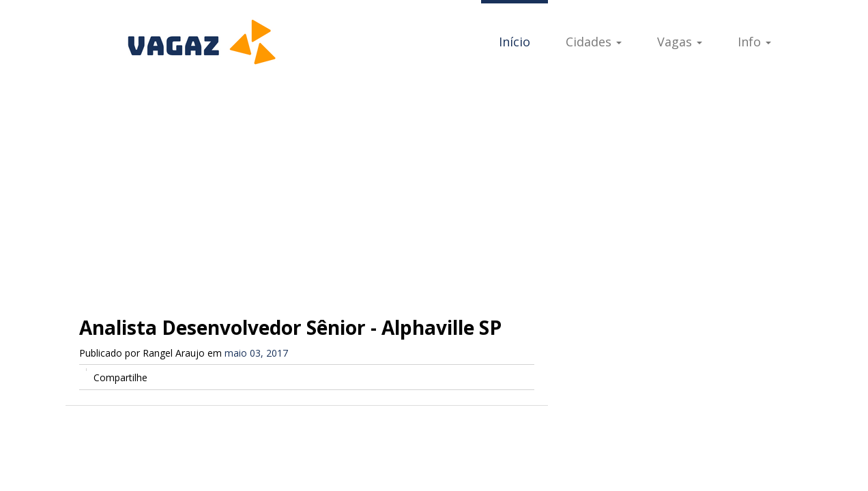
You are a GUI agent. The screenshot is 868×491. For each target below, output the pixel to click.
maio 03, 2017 (256, 353)
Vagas (680, 42)
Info (754, 42)
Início (515, 42)
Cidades (594, 42)
